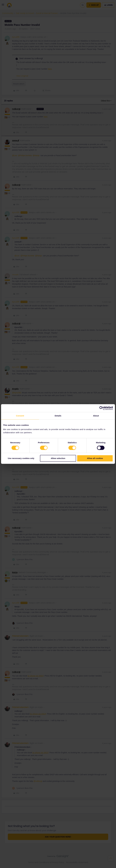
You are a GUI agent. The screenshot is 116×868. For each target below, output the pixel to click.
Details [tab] (58, 416)
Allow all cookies (95, 458)
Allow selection (58, 458)
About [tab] (96, 416)
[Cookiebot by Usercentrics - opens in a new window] (101, 408)
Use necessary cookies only (21, 458)
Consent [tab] (20, 416)
